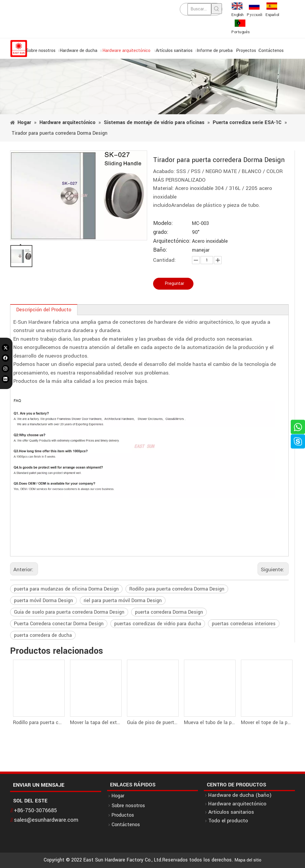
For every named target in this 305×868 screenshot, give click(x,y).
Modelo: (163, 223)
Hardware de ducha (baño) (240, 795)
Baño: (160, 250)
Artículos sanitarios (231, 812)
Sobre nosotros (128, 806)
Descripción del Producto (44, 310)
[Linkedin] (5, 379)
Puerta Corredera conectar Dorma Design (59, 624)
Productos (123, 815)
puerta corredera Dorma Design (169, 612)
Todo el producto (228, 821)
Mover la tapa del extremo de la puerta (96, 722)
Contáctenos (126, 825)
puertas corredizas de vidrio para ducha (158, 624)
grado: (161, 232)
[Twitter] (5, 348)
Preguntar (174, 284)
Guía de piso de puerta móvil (152, 722)
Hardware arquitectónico (237, 804)
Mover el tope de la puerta (266, 722)
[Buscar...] (199, 9)
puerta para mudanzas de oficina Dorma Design (66, 589)
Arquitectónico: (172, 241)
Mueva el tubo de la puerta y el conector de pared (209, 722)
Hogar (118, 796)
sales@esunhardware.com (46, 820)
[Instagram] (5, 369)
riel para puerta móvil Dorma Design (123, 600)
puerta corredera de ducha (43, 635)
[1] (152, 87)
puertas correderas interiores (244, 624)
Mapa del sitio (248, 860)
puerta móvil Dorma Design (43, 600)
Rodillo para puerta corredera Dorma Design (177, 589)
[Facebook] (5, 358)
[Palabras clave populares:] (217, 9)
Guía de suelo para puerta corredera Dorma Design (69, 612)
